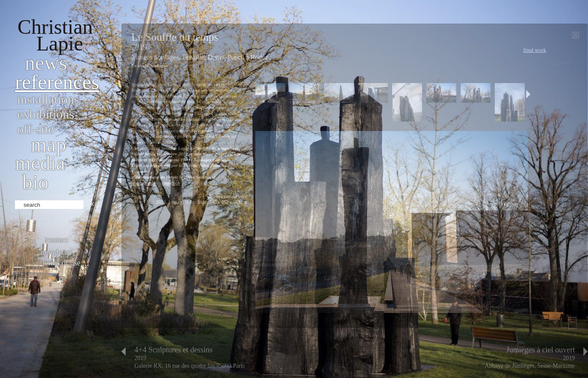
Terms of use (62, 263)
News (46, 63)
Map (49, 144)
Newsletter (56, 252)
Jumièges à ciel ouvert (541, 350)
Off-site (35, 129)
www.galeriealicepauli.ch (156, 183)
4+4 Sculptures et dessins (173, 350)
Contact (57, 240)
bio (35, 182)
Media (40, 163)
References (57, 82)
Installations (48, 99)
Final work (535, 50)
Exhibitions (46, 114)
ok (91, 204)
